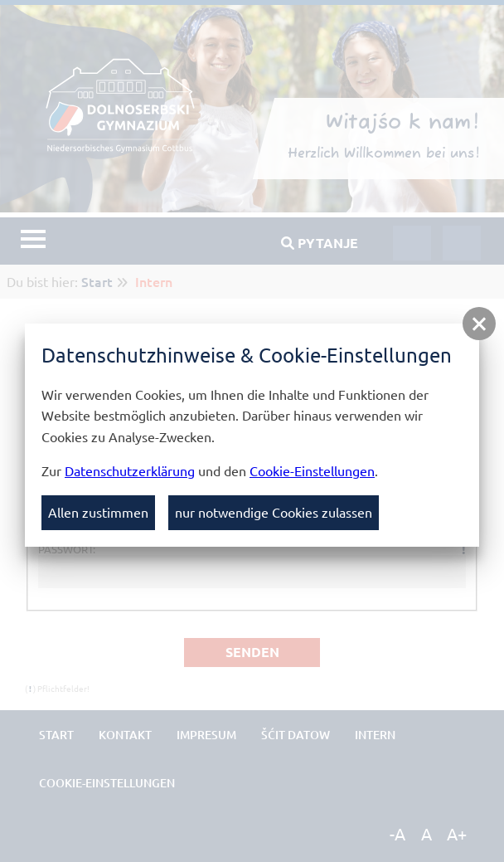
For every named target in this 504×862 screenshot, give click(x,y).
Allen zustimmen (98, 512)
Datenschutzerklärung (130, 470)
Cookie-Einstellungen (312, 470)
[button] (479, 324)
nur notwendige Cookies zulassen (274, 512)
